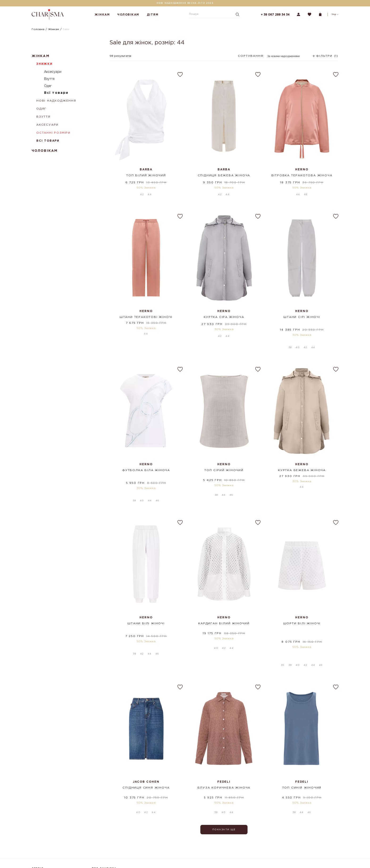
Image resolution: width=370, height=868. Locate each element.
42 (142, 192)
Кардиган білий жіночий (224, 594)
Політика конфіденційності (50, 857)
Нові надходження (56, 101)
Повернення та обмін (46, 837)
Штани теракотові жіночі (146, 315)
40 (298, 331)
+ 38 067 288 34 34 (275, 15)
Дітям (153, 15)
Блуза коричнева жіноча (224, 733)
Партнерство (101, 858)
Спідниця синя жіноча (146, 733)
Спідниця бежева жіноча (224, 175)
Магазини (98, 830)
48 (306, 192)
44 (150, 192)
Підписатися (244, 836)
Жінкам (102, 15)
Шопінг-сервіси (103, 837)
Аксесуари (53, 72)
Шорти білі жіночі (302, 594)
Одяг (48, 86)
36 (283, 611)
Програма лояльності (46, 843)
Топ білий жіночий (146, 175)
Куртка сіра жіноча (224, 315)
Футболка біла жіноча (146, 454)
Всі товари (56, 93)
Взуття (49, 79)
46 (158, 471)
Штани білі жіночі (146, 594)
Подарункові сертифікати (49, 850)
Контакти (98, 852)
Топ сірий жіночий (224, 454)
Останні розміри (53, 133)
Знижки (44, 64)
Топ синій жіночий (302, 733)
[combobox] (269, 58)
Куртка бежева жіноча (302, 454)
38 (290, 331)
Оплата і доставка (44, 830)
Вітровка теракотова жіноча (302, 175)
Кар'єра (97, 865)
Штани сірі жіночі (302, 315)
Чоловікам (128, 15)
